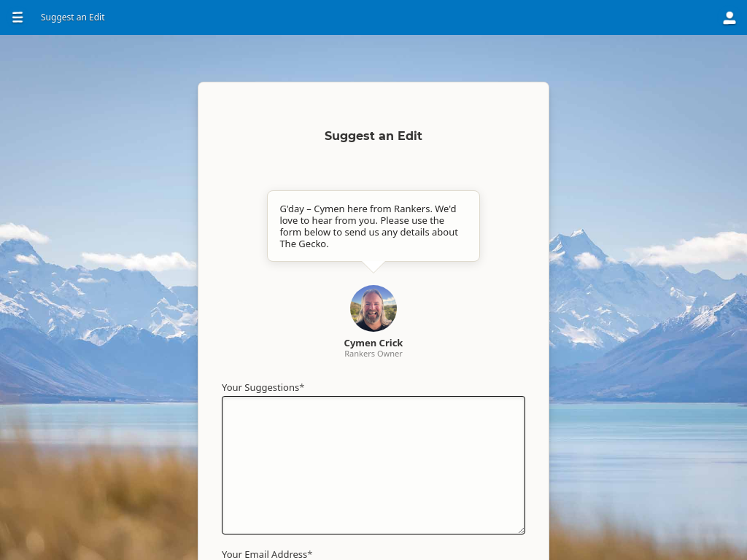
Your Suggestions (263, 387)
